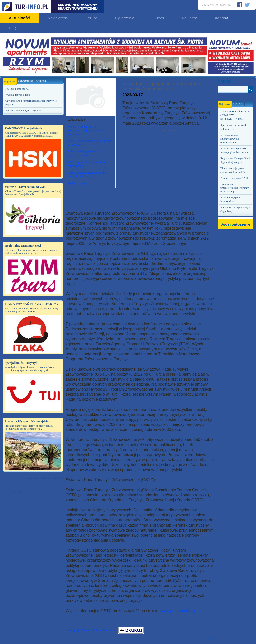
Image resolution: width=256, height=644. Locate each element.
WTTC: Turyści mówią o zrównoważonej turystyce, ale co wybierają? (88, 130)
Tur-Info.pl (19, 492)
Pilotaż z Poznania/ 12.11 (234, 178)
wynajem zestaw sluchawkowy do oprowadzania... (230, 139)
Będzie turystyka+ (79, 183)
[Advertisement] (33, 529)
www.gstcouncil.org (178, 611)
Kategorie (238, 104)
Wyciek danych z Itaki (18, 95)
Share (211, 638)
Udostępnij (72, 630)
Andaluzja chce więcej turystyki (23, 110)
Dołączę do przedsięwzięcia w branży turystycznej (235, 188)
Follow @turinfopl (104, 630)
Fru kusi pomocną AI (17, 89)
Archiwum (41, 81)
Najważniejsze (25, 81)
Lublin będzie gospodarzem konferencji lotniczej (85, 153)
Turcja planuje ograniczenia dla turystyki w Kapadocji (87, 174)
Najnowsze (10, 80)
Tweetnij (87, 630)
